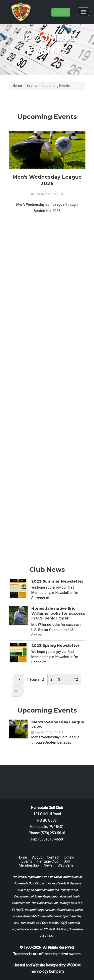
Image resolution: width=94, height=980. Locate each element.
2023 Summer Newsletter (57, 581)
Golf (67, 861)
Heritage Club (48, 861)
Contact (53, 857)
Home (17, 86)
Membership (29, 865)
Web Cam (65, 865)
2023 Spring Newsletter (55, 645)
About (37, 857)
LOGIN (61, 12)
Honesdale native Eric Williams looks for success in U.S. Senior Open (58, 613)
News (48, 865)
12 (76, 679)
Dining (69, 857)
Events (32, 86)
